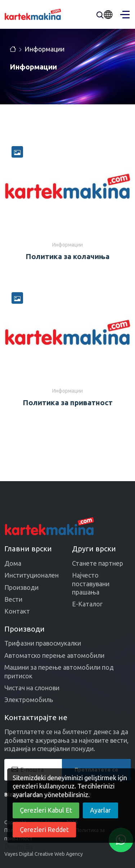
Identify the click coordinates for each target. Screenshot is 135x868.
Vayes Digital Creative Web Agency (44, 854)
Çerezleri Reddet (44, 829)
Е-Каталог (87, 604)
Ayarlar (100, 810)
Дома (13, 563)
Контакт (17, 611)
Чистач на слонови (32, 688)
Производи (21, 587)
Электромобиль (29, 700)
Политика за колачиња (67, 256)
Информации (44, 49)
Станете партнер (98, 563)
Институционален (31, 575)
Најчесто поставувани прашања (91, 584)
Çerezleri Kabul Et (46, 810)
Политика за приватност (68, 403)
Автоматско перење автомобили (54, 655)
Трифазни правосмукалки (43, 643)
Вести (13, 599)
